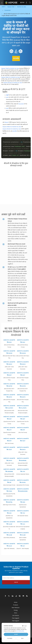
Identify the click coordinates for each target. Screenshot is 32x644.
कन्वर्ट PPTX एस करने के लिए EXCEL (23, 481)
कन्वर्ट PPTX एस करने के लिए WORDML (23, 459)
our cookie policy (20, 631)
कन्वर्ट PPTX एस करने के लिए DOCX (9, 363)
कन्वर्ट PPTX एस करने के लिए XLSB (9, 534)
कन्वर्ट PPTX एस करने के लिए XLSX (9, 545)
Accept (16, 634)
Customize (10, 638)
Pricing (16, 610)
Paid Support (16, 621)
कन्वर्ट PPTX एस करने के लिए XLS (23, 523)
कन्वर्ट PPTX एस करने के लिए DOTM (9, 385)
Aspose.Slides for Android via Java (12, 127)
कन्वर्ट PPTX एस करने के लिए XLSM (23, 534)
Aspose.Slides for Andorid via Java (10, 77)
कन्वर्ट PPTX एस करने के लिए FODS (9, 490)
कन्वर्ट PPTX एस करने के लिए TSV (23, 512)
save (7, 97)
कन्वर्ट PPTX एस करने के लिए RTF (23, 429)
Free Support (16, 618)
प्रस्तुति (7, 95)
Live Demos (16, 615)
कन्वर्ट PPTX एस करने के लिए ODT (9, 418)
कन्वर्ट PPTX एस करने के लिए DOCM (9, 352)
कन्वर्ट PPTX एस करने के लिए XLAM (9, 523)
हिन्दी (22, 3)
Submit (16, 582)
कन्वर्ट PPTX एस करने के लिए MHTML (9, 501)
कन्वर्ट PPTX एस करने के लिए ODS (23, 501)
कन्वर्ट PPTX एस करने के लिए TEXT (23, 440)
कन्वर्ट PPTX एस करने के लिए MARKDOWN (23, 490)
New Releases (16, 608)
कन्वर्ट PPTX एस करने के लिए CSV (23, 470)
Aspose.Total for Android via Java (10, 68)
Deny (22, 638)
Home (16, 602)
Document (21, 104)
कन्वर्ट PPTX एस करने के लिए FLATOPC (9, 407)
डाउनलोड (16, 58)
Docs (16, 613)
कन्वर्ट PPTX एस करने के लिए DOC (9, 341)
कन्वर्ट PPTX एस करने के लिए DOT (9, 374)
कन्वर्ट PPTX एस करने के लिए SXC (9, 512)
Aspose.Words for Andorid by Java (12, 129)
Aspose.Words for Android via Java (13, 83)
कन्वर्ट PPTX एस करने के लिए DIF (9, 481)
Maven (7, 122)
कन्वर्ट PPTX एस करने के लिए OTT (9, 429)
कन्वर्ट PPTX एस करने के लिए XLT (23, 545)
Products (16, 605)
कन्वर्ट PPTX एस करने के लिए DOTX (9, 396)
